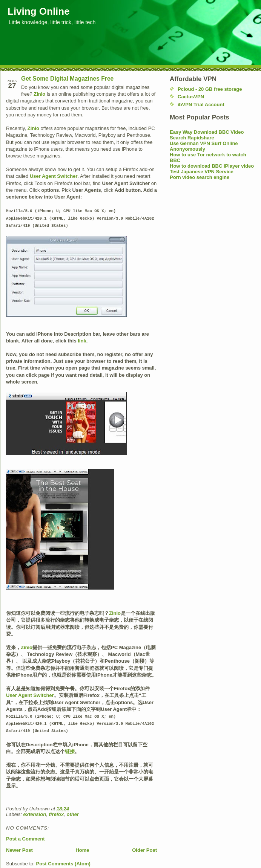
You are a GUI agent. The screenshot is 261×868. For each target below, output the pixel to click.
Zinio (39, 94)
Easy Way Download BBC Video (207, 132)
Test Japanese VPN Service (202, 172)
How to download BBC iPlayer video (212, 166)
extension (35, 812)
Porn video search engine (200, 177)
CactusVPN (191, 97)
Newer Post (19, 848)
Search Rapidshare (192, 138)
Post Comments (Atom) (63, 861)
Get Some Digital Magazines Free (67, 79)
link (82, 340)
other (73, 812)
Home (82, 848)
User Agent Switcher (54, 176)
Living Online (39, 11)
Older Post (144, 848)
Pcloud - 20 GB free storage (210, 89)
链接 (70, 749)
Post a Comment (25, 837)
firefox (56, 812)
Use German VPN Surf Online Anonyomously (204, 146)
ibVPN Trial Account (201, 105)
